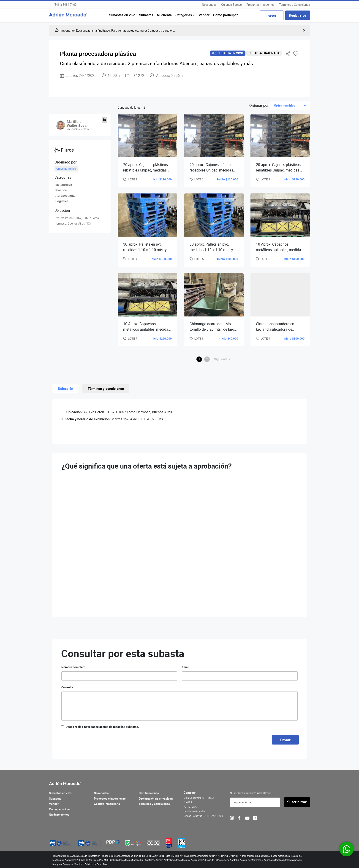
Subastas (146, 15)
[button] (80, 177)
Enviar (285, 740)
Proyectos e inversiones (110, 798)
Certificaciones (149, 793)
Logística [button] (62, 201)
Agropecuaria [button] (65, 196)
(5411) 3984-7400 (65, 5)
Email (185, 667)
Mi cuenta (164, 15)
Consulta (67, 687)
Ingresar (272, 15)
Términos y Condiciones (295, 5)
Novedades (209, 5)
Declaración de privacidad (156, 798)
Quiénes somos (59, 814)
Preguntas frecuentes (260, 5)
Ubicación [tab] (65, 388)
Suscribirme (297, 802)
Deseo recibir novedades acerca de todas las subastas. (102, 727)
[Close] (304, 31)
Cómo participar (225, 15)
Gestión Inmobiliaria (107, 804)
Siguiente (222, 359)
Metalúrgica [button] (64, 185)
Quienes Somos (231, 5)
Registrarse (298, 15)
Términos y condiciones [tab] (106, 388)
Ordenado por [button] (65, 162)
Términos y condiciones (154, 804)
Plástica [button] (61, 190)
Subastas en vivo (122, 15)
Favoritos (296, 54)
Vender (204, 15)
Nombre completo (73, 667)
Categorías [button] (184, 15)
